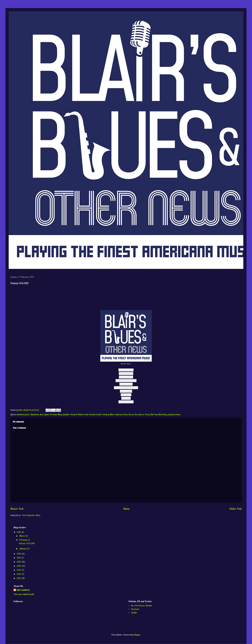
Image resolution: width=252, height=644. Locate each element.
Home (126, 509)
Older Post (236, 509)
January (23, 549)
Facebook (135, 609)
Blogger (137, 635)
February (23, 540)
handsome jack (23, 414)
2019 (19, 532)
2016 (19, 562)
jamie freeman (174, 414)
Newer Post (17, 509)
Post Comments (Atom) (31, 515)
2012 (19, 578)
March (22, 536)
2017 (19, 558)
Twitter (134, 613)
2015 (19, 566)
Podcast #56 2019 (27, 543)
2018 (19, 554)
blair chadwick (23, 590)
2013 (19, 574)
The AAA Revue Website (141, 606)
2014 (19, 570)
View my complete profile (24, 594)
